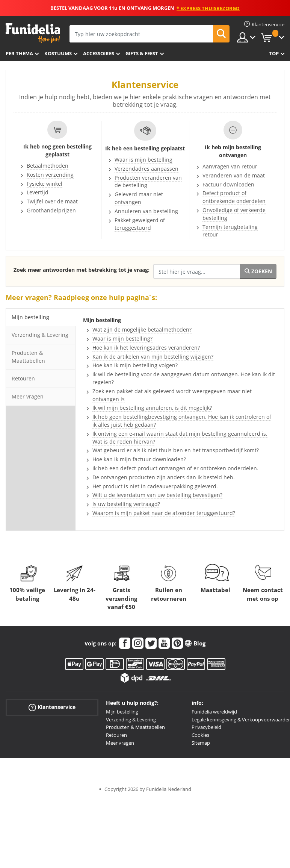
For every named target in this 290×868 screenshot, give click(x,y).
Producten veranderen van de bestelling (148, 182)
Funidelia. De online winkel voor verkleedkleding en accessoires (33, 33)
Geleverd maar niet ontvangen (139, 198)
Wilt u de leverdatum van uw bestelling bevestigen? (157, 495)
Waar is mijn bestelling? (122, 339)
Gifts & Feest (142, 53)
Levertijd (38, 192)
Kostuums (58, 53)
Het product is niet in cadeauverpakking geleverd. (155, 486)
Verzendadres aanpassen (147, 169)
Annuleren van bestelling (146, 211)
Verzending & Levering (131, 720)
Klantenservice (52, 707)
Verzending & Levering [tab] (40, 335)
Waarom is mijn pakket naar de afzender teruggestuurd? (164, 513)
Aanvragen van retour (230, 166)
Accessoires (99, 53)
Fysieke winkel (45, 184)
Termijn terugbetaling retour (230, 231)
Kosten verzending (50, 175)
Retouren (116, 735)
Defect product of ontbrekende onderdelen (234, 197)
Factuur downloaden (228, 184)
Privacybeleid (206, 727)
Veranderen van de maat (234, 175)
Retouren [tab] (23, 378)
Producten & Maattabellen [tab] (28, 357)
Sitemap (201, 743)
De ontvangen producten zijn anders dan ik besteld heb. (164, 477)
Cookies (200, 735)
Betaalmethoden (48, 166)
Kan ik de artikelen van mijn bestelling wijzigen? (153, 357)
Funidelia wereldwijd (214, 712)
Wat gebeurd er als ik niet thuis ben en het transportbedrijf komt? (176, 450)
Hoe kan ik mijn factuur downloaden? (139, 459)
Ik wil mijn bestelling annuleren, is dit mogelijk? (152, 408)
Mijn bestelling (122, 712)
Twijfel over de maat (52, 201)
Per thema (19, 53)
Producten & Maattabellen (135, 727)
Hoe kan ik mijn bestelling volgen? (135, 365)
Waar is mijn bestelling (143, 160)
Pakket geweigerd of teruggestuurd (140, 224)
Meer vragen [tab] (28, 396)
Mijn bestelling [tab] (30, 317)
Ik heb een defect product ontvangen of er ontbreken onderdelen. (175, 468)
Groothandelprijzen (51, 210)
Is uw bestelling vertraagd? (126, 504)
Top (274, 53)
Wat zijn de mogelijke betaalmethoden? (142, 329)
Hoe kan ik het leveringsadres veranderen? (146, 348)
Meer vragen (120, 743)
